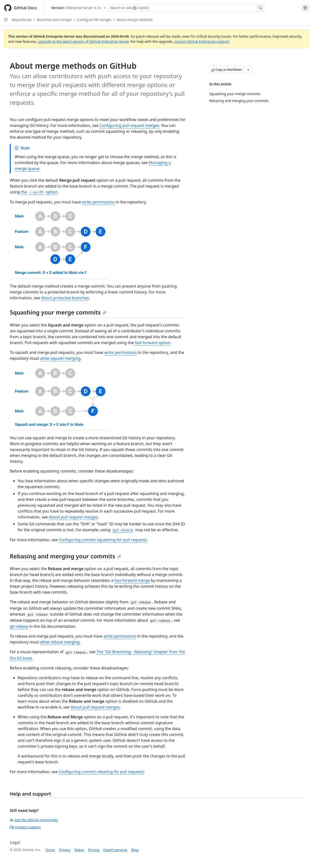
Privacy (65, 850)
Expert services (115, 850)
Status (79, 850)
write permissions (98, 202)
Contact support (25, 827)
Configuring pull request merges (129, 125)
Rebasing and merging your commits (65, 556)
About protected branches (65, 298)
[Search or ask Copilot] (186, 8)
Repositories (22, 20)
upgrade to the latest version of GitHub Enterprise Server (83, 41)
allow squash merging (60, 358)
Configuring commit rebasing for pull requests (101, 772)
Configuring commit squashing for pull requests (103, 540)
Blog (135, 850)
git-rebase (19, 626)
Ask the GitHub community (34, 820)
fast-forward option (153, 343)
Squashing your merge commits (58, 312)
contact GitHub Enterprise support (202, 41)
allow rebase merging (60, 642)
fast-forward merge (132, 580)
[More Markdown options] (248, 70)
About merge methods (135, 20)
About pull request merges (73, 517)
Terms (50, 850)
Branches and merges (54, 20)
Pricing (94, 850)
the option (39, 192)
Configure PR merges (94, 20)
